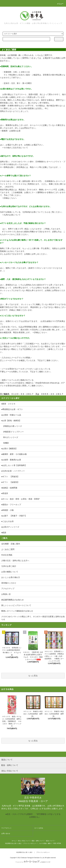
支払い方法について (24, 841)
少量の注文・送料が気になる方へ (15, 561)
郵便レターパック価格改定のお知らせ (17, 611)
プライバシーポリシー (30, 843)
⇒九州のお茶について (11, 215)
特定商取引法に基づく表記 (13, 843)
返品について (50, 841)
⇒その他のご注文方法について (15, 148)
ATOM (59, 843)
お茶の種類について (10, 572)
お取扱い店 (6, 594)
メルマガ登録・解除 (45, 843)
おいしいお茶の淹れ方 (11, 577)
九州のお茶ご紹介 (9, 566)
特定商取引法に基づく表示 (24, 852)
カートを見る (39, 828)
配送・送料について (38, 841)
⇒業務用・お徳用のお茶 (10, 131)
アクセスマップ (8, 589)
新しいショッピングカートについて (16, 605)
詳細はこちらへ (41, 332)
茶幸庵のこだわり (9, 583)
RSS (55, 843)
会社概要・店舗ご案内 (11, 544)
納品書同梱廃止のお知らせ (13, 600)
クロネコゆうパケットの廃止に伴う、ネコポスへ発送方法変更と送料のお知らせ (33, 618)
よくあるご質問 (8, 549)
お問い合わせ (6, 833)
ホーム (14, 841)
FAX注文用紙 (7, 555)
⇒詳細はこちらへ (9, 198)
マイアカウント (6, 828)
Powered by (33, 862)
